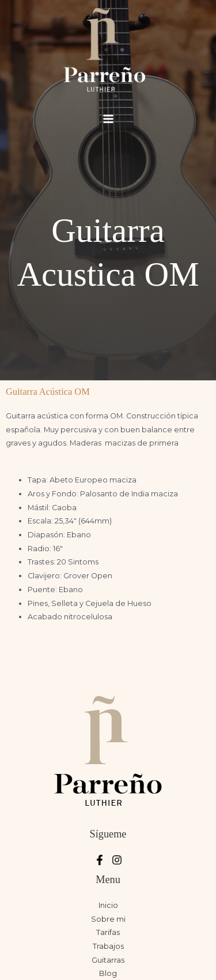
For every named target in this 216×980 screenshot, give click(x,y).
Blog (108, 973)
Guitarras (108, 960)
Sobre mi (108, 919)
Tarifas (108, 932)
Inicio (108, 905)
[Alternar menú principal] (108, 119)
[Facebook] (100, 860)
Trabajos (108, 946)
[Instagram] (117, 860)
